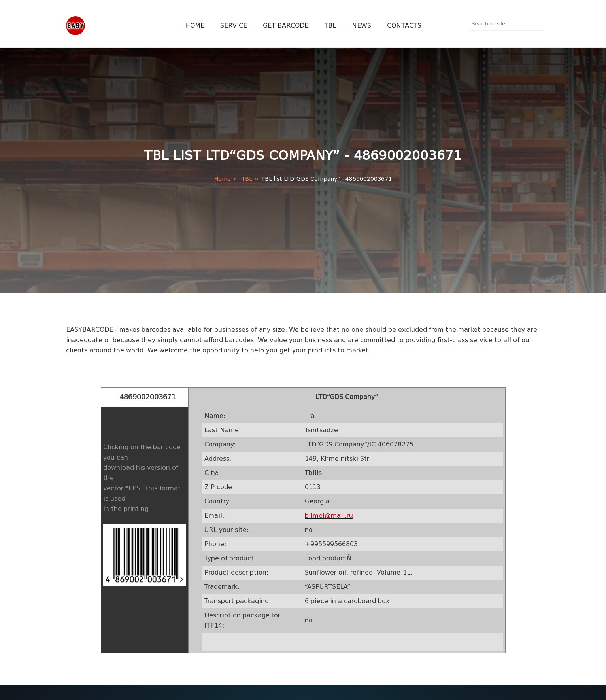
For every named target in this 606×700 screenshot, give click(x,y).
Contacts (404, 26)
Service (234, 26)
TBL (330, 26)
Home (195, 26)
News (362, 26)
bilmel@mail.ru (329, 516)
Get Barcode (286, 26)
